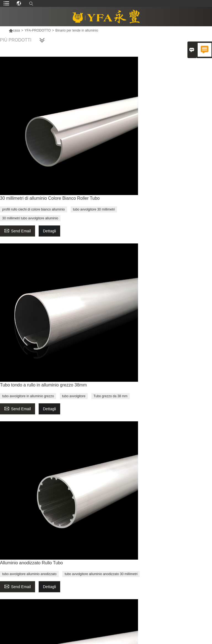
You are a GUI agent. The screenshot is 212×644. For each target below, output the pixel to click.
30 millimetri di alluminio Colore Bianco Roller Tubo (50, 198)
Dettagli (49, 231)
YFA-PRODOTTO (38, 30)
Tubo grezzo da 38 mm (111, 396)
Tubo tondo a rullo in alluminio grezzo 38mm (43, 385)
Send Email (18, 230)
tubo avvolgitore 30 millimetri (94, 209)
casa (14, 30)
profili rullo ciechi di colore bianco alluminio (34, 209)
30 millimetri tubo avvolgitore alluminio (30, 218)
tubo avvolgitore (74, 396)
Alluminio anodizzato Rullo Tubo (31, 563)
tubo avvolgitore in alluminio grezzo (28, 396)
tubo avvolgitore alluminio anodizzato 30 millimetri (101, 574)
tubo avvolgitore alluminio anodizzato (29, 574)
